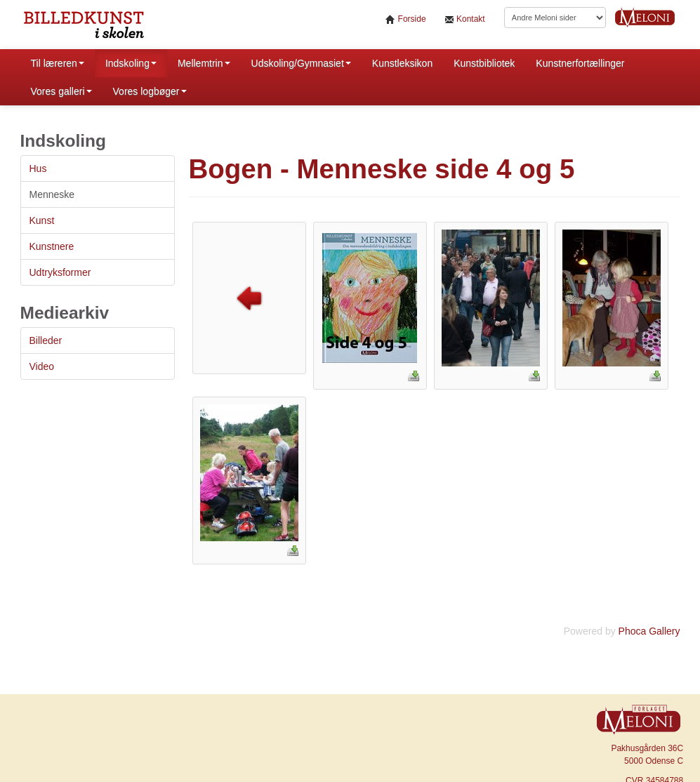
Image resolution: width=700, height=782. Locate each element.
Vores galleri (61, 91)
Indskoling (131, 63)
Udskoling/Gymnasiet (301, 63)
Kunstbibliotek (484, 63)
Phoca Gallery (649, 631)
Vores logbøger (150, 91)
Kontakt (465, 19)
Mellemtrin (204, 63)
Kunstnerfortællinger (580, 63)
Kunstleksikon (402, 63)
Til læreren (58, 63)
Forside (405, 19)
